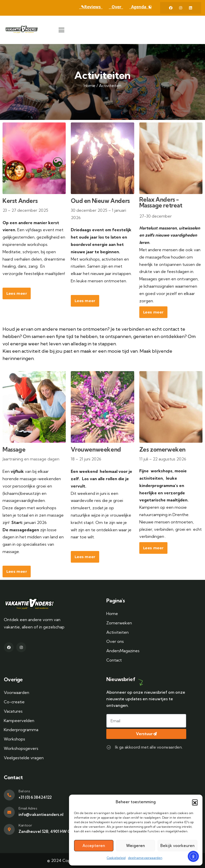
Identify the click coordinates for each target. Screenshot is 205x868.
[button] (195, 802)
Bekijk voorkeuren (177, 846)
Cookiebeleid (116, 858)
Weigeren (135, 846)
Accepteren (94, 846)
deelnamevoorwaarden (145, 858)
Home (90, 86)
